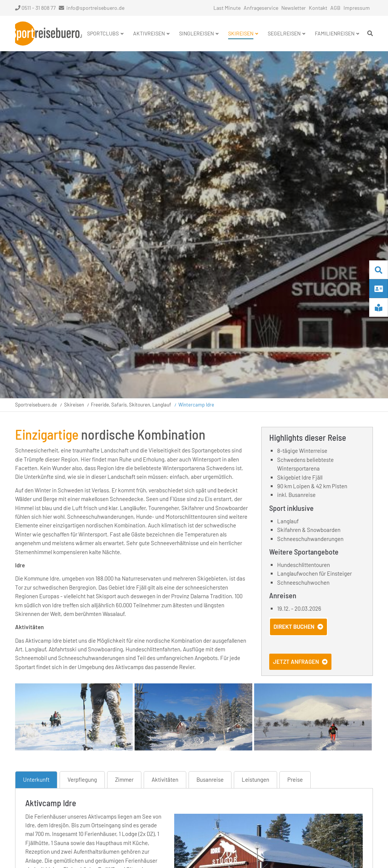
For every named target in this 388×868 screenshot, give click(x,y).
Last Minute (227, 8)
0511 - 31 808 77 (35, 8)
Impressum (357, 8)
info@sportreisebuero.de (95, 8)
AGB (335, 8)
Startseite (48, 34)
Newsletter (294, 8)
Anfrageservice (261, 8)
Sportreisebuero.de (36, 405)
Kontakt (318, 8)
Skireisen (74, 405)
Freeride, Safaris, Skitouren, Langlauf (131, 405)
